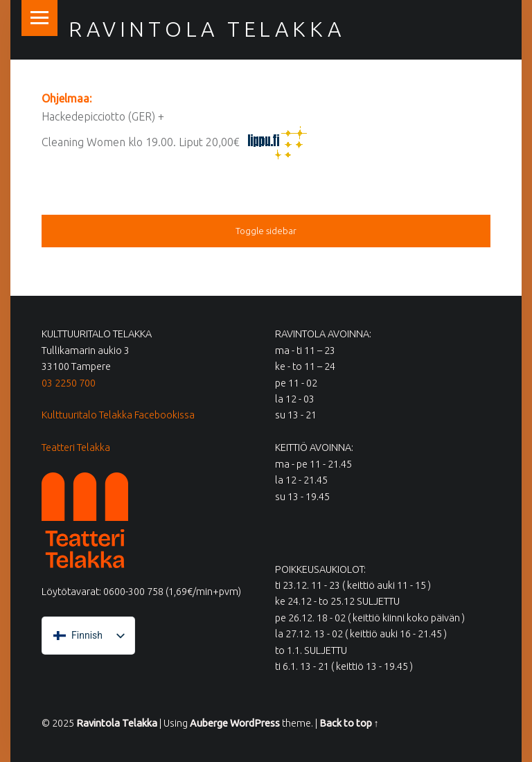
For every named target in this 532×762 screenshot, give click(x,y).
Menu (39, 18)
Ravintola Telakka (206, 29)
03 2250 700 (69, 383)
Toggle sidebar (266, 231)
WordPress (255, 723)
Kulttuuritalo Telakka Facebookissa (118, 415)
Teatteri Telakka (76, 448)
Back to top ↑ (349, 723)
